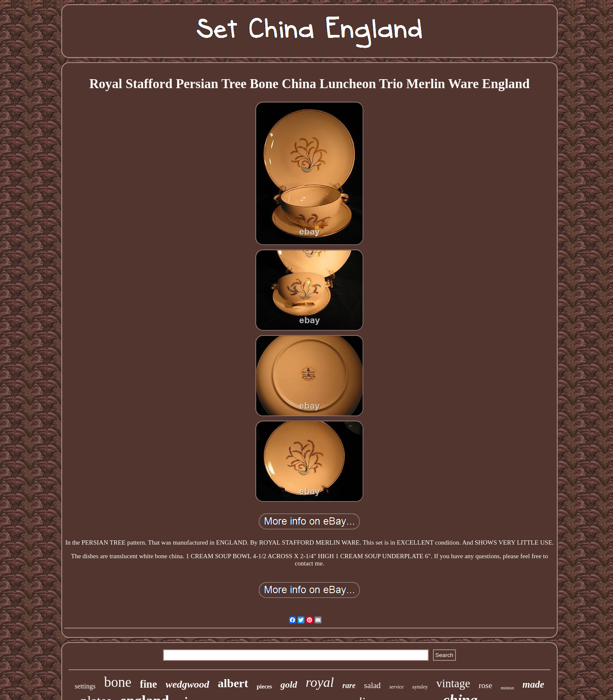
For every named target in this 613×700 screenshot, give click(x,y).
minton (507, 688)
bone (117, 682)
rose (486, 685)
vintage (453, 683)
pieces (264, 687)
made (533, 684)
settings (85, 686)
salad (372, 685)
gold (289, 684)
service (396, 687)
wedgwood (188, 684)
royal (320, 682)
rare (349, 686)
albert (233, 683)
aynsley (420, 687)
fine (149, 684)
